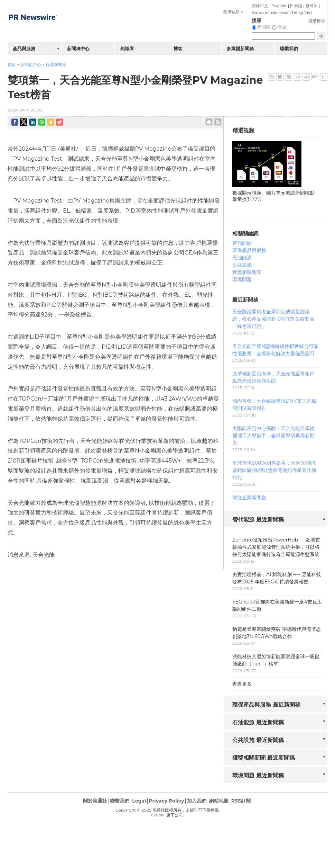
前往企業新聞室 (249, 498)
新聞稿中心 (31, 65)
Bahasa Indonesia (270, 12)
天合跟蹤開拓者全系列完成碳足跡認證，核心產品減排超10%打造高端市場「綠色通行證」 (273, 319)
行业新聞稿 (56, 65)
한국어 (311, 6)
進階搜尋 (317, 21)
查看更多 (242, 684)
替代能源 (242, 243)
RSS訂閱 (241, 801)
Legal (139, 801)
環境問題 (242, 279)
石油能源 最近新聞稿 (258, 722)
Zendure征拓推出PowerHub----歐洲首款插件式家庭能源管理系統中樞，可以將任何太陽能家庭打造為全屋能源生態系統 (276, 547)
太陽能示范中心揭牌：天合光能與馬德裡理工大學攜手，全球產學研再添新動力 (273, 436)
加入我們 (197, 801)
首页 (12, 65)
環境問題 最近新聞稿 (258, 775)
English (279, 6)
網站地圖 (219, 801)
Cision (157, 815)
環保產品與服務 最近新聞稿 (266, 705)
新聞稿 (264, 27)
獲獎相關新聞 (247, 272)
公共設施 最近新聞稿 (258, 740)
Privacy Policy (166, 801)
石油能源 (242, 258)
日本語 (296, 6)
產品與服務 (24, 48)
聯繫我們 (289, 48)
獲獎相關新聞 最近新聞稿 (264, 758)
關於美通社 (95, 801)
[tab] (276, 520)
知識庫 (127, 48)
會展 (282, 27)
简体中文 (260, 6)
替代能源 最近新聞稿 (258, 520)
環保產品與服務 (249, 250)
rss (218, 122)
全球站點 (231, 12)
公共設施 (242, 265)
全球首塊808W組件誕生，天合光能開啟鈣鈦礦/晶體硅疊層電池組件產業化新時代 (274, 470)
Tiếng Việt (302, 12)
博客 (178, 48)
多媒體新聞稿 (240, 48)
